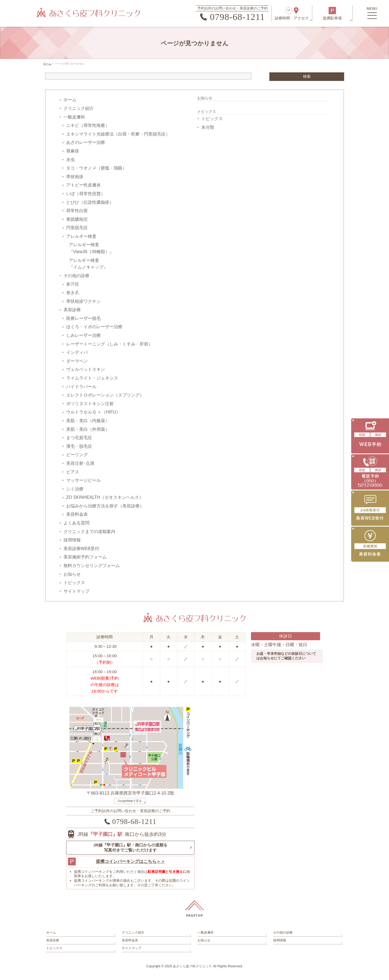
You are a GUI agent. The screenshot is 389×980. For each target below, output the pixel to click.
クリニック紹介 (79, 108)
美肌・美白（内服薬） (88, 421)
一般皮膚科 (74, 117)
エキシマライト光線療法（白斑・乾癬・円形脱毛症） (118, 134)
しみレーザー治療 (83, 335)
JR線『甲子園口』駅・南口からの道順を (130, 848)
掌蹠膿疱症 (77, 219)
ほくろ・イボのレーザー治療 (94, 327)
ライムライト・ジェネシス (92, 378)
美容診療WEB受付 (81, 549)
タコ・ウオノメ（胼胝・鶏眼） (96, 168)
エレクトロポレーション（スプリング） (105, 395)
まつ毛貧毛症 (79, 438)
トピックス (74, 583)
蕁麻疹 (73, 151)
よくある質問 (76, 523)
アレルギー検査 (81, 236)
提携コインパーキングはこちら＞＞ (130, 861)
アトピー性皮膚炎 (83, 185)
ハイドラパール (81, 387)
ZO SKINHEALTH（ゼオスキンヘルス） (105, 497)
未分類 (208, 127)
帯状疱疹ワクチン (83, 301)
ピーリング (77, 455)
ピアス (73, 472)
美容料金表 (77, 514)
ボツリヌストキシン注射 (90, 404)
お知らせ (72, 574)
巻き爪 (73, 293)
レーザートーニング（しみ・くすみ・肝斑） (109, 344)
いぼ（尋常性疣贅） (86, 194)
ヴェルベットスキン (86, 369)
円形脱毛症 (77, 228)
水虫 (71, 160)
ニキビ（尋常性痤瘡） (88, 125)
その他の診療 (76, 276)
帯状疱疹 (75, 177)
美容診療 (72, 310)
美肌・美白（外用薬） (88, 429)
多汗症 (73, 284)
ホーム (70, 100)
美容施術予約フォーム (85, 557)
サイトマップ (76, 591)
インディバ (77, 352)
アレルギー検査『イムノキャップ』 (88, 264)
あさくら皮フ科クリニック (192, 966)
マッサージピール (83, 480)
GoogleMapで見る (130, 801)
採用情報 (72, 540)
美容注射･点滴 (80, 463)
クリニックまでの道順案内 (89, 532)
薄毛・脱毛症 (79, 446)
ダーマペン (77, 361)
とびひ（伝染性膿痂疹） (90, 202)
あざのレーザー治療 (86, 142)
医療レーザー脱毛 (83, 318)
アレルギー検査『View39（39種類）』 (91, 248)
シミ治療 (75, 489)
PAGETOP (195, 915)
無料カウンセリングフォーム (92, 566)
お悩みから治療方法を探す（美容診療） (105, 506)
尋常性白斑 (77, 211)
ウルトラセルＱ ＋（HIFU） (93, 412)
